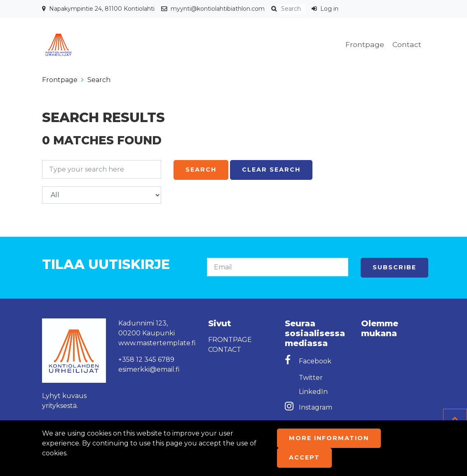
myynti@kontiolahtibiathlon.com (218, 9)
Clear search (271, 170)
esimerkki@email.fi (149, 369)
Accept (304, 457)
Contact (407, 44)
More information (329, 438)
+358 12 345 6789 (146, 359)
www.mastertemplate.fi (157, 343)
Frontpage (365, 44)
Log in (329, 9)
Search (99, 80)
